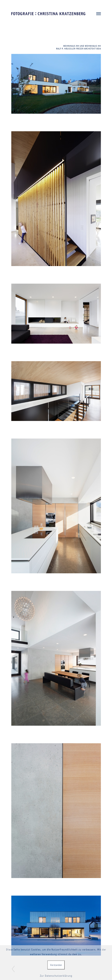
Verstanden (56, 965)
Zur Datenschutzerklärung (56, 976)
